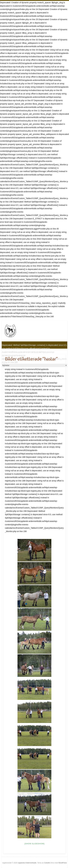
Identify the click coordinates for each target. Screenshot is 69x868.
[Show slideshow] (34, 844)
